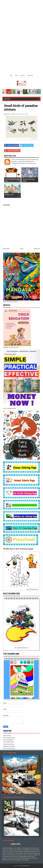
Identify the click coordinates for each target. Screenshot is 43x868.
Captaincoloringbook (24, 866)
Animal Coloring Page (9, 738)
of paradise (16, 114)
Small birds (21, 114)
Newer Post (6, 249)
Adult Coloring (7, 736)
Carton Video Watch (9, 742)
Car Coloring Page (8, 740)
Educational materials (9, 746)
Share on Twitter (26, 145)
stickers (26, 114)
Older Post (37, 249)
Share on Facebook (11, 145)
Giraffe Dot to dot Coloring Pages (18, 549)
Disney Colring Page (9, 744)
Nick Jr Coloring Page (9, 748)
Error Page (30, 75)
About (17, 75)
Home (11, 75)
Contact (23, 75)
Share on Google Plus (12, 151)
